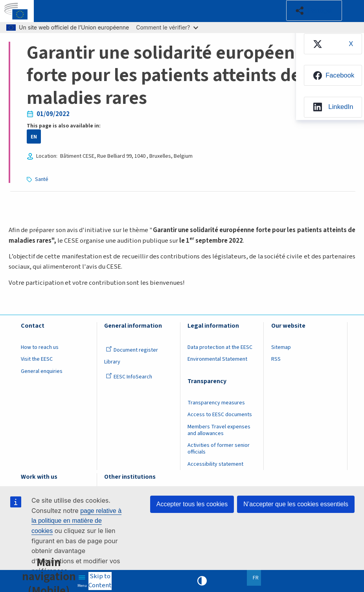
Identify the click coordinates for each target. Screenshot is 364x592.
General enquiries (42, 371)
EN (34, 137)
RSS (276, 359)
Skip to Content (100, 581)
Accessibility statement (215, 464)
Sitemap (281, 347)
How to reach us (40, 347)
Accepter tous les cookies (192, 504)
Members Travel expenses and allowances (219, 430)
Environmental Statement (217, 359)
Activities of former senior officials (219, 449)
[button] (314, 10)
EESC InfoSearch (129, 377)
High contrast (202, 581)
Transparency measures (216, 403)
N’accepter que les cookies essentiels (296, 504)
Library (112, 362)
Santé (42, 179)
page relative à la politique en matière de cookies (76, 521)
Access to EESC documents (220, 415)
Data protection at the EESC (220, 347)
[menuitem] (333, 44)
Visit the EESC (37, 359)
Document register (132, 350)
